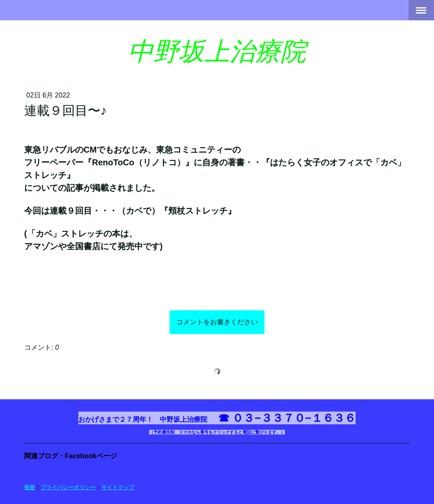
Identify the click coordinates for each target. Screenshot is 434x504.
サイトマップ (118, 487)
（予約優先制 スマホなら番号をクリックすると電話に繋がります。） (217, 432)
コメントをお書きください (217, 322)
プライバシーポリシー (68, 487)
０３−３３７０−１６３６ (294, 418)
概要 (30, 487)
